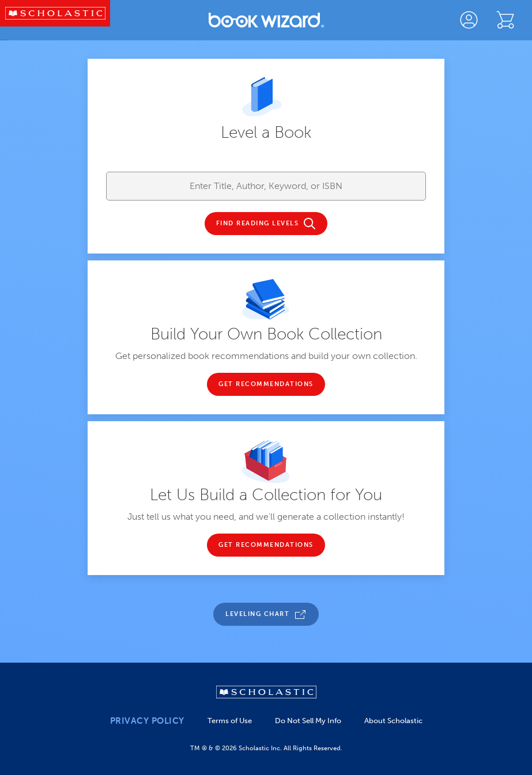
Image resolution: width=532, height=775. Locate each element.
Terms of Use (230, 721)
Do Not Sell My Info (308, 721)
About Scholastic (393, 721)
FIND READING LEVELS (258, 224)
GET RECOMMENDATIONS (266, 384)
